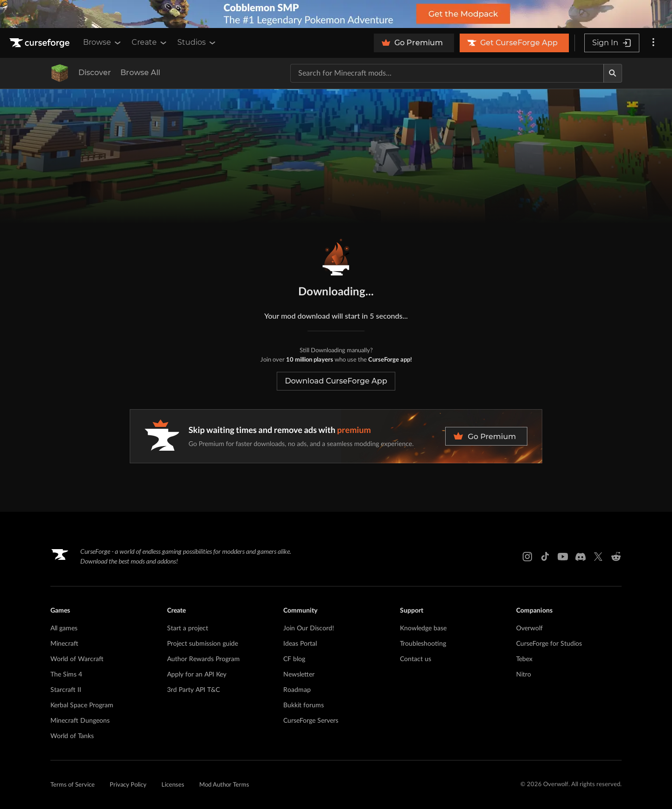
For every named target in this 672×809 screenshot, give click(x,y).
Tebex (524, 659)
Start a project (188, 628)
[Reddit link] (616, 557)
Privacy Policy (128, 785)
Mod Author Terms (224, 785)
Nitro (524, 675)
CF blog (294, 659)
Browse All (140, 73)
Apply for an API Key (197, 675)
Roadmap (297, 690)
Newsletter (299, 675)
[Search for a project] (447, 73)
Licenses (173, 785)
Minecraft (64, 644)
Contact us (416, 659)
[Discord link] (581, 557)
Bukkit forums (304, 705)
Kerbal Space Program (82, 705)
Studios (197, 42)
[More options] (653, 43)
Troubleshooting (423, 644)
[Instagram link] (527, 557)
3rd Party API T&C (193, 690)
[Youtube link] (563, 557)
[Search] (613, 73)
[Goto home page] (41, 43)
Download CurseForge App (336, 381)
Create (150, 42)
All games (64, 628)
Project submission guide (203, 644)
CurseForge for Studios (549, 644)
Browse (103, 42)
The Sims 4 (66, 675)
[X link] (598, 557)
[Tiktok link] (545, 557)
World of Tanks (72, 736)
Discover (95, 73)
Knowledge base (423, 628)
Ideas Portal (300, 644)
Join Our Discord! (309, 628)
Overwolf (529, 628)
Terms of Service (73, 785)
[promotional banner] (336, 14)
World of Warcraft (77, 659)
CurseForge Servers (311, 721)
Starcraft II (66, 690)
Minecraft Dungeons (80, 721)
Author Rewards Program (203, 659)
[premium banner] (336, 436)
